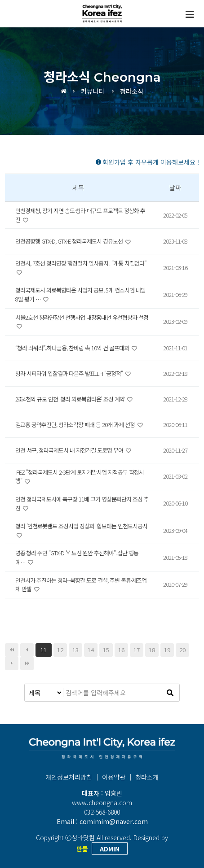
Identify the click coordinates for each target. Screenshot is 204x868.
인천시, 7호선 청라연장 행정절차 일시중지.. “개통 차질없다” (81, 263)
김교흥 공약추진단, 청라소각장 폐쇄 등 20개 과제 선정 (76, 425)
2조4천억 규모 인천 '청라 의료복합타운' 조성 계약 (71, 399)
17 (137, 650)
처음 (12, 650)
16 (121, 650)
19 (167, 650)
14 (91, 650)
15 (106, 650)
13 (75, 650)
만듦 (82, 849)
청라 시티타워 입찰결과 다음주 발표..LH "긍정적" (70, 373)
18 (152, 650)
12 (60, 650)
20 (182, 650)
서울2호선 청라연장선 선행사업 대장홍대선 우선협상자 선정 (82, 317)
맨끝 (27, 663)
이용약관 (114, 777)
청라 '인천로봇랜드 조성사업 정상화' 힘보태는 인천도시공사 (81, 526)
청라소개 (147, 777)
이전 (27, 650)
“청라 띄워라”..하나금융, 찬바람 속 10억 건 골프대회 (73, 348)
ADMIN (110, 849)
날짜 (175, 188)
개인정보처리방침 (69, 777)
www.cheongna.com (102, 803)
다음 (12, 663)
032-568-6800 (102, 812)
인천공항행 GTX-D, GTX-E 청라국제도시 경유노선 (70, 241)
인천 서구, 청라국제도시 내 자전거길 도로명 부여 (70, 450)
